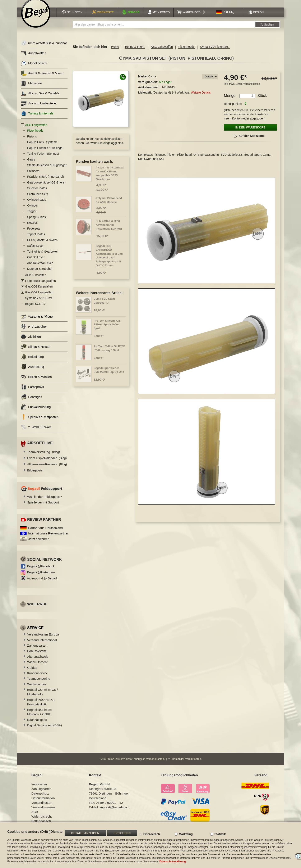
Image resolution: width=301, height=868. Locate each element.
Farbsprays (32, 392)
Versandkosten (252, 89)
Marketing (186, 834)
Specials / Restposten (40, 422)
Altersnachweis (38, 662)
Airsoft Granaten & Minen (42, 79)
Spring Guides (36, 222)
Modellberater (34, 69)
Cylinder (33, 211)
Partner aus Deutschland (45, 533)
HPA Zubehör (34, 332)
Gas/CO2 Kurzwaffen (39, 292)
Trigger (32, 216)
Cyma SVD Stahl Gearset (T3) (104, 306)
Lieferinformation (43, 803)
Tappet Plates (36, 239)
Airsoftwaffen (34, 58)
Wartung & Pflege (37, 322)
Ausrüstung (33, 372)
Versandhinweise (43, 812)
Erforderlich (152, 834)
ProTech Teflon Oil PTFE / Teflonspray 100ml (109, 353)
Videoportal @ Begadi (42, 584)
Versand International (42, 645)
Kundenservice (38, 678)
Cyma (152, 82)
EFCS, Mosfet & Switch (42, 245)
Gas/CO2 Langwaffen (39, 298)
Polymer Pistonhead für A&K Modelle (109, 205)
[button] (225, 17)
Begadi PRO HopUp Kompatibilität (41, 707)
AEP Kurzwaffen (36, 280)
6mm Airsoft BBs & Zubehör (44, 48)
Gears (31, 165)
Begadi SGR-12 (35, 309)
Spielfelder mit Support (43, 508)
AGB (35, 817)
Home (115, 52)
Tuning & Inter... (135, 52)
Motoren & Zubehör (40, 274)
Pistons (32, 142)
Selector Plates (37, 193)
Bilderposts (35, 476)
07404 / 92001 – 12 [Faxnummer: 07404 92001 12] (109, 808)
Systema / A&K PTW (38, 303)
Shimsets (33, 176)
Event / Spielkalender (47, 463)
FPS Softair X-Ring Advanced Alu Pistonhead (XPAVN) (109, 230)
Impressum (39, 789)
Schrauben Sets (38, 199)
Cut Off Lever (36, 262)
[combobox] (164, 30)
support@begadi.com (114, 812)
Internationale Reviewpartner (48, 539)
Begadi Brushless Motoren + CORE (39, 717)
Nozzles (32, 228)
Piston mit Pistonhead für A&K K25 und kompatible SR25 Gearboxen (110, 179)
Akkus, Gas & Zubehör (40, 99)
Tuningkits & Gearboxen (43, 257)
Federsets (34, 234)
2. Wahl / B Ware (36, 432)
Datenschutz (40, 799)
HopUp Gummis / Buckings (45, 153)
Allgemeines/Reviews (47, 469)
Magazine (31, 89)
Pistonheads (186, 52)
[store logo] (36, 18)
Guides (32, 673)
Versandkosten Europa (43, 640)
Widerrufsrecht (37, 667)
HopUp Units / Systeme (42, 147)
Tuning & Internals (37, 119)
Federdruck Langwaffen (40, 286)
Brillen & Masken (36, 382)
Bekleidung (32, 362)
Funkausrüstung (36, 412)
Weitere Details (201, 98)
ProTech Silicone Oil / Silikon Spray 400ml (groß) (108, 330)
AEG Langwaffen (162, 52)
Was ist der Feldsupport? (45, 502)
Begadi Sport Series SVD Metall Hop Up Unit (109, 375)
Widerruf (37, 609)
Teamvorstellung (44, 457)
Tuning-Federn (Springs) (43, 159)
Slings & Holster (36, 352)
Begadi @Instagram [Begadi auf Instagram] (41, 577)
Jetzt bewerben (39, 544)
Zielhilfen (31, 342)
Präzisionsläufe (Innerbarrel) (46, 182)
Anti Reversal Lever (40, 268)
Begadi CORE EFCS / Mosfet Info (43, 697)
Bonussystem (37, 656)
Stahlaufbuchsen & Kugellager (47, 170)
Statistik (220, 834)
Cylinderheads (37, 205)
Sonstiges (31, 402)
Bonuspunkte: (233, 109)
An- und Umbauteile (38, 109)
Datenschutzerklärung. (173, 862)
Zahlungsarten (37, 651)
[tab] (210, 82)
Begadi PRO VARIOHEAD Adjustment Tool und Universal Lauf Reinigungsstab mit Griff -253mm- (109, 261)
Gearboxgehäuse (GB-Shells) (46, 188)
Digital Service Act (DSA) (45, 730)
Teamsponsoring (39, 684)
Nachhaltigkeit (37, 725)
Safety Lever (35, 251)
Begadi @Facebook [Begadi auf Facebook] (41, 571)
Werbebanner (37, 689)
